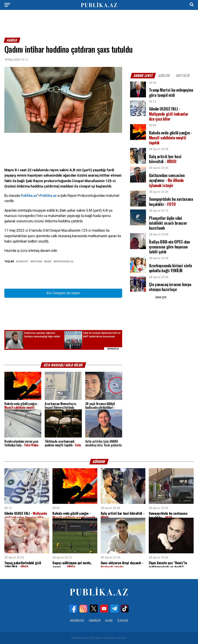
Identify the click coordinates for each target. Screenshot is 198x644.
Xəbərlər (95, 620)
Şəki (49, 262)
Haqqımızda (77, 620)
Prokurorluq (64, 262)
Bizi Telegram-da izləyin (63, 293)
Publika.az (29, 196)
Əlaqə (109, 620)
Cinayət (23, 262)
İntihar (37, 262)
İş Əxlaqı (123, 620)
